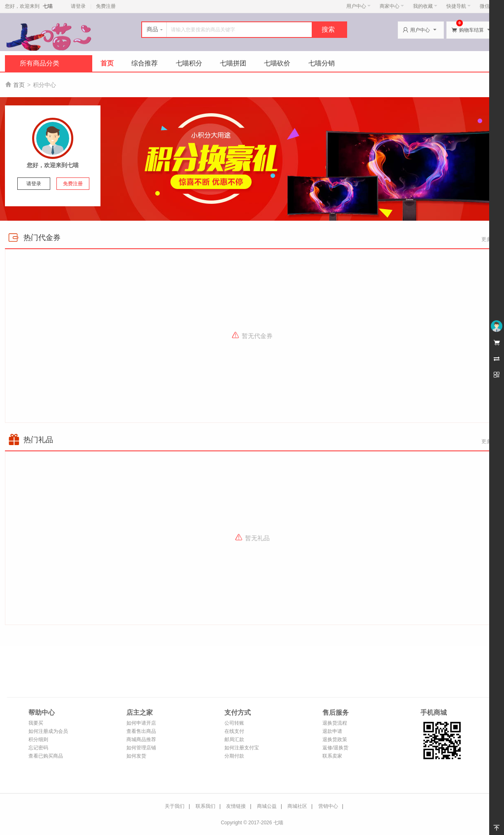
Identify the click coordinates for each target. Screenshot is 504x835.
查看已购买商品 (46, 756)
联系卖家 (332, 756)
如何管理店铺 (141, 748)
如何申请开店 (141, 723)
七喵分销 (322, 63)
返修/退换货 (335, 748)
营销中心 (328, 806)
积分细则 (38, 739)
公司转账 (234, 723)
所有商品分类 (40, 63)
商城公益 (267, 806)
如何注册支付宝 (242, 748)
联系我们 (205, 806)
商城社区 (297, 806)
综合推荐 (145, 63)
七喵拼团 (233, 63)
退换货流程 (335, 723)
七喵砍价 (277, 63)
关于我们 (175, 806)
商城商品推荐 (141, 739)
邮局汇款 (234, 739)
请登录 (78, 6)
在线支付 (234, 731)
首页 (107, 63)
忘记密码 (38, 748)
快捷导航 (458, 6)
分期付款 (234, 756)
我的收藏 (425, 6)
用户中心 (358, 6)
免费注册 (106, 6)
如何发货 (136, 756)
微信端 (487, 6)
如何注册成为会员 (48, 731)
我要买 (36, 723)
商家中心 (392, 6)
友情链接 (236, 806)
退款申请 (332, 731)
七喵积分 (189, 63)
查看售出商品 (141, 731)
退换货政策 (335, 739)
